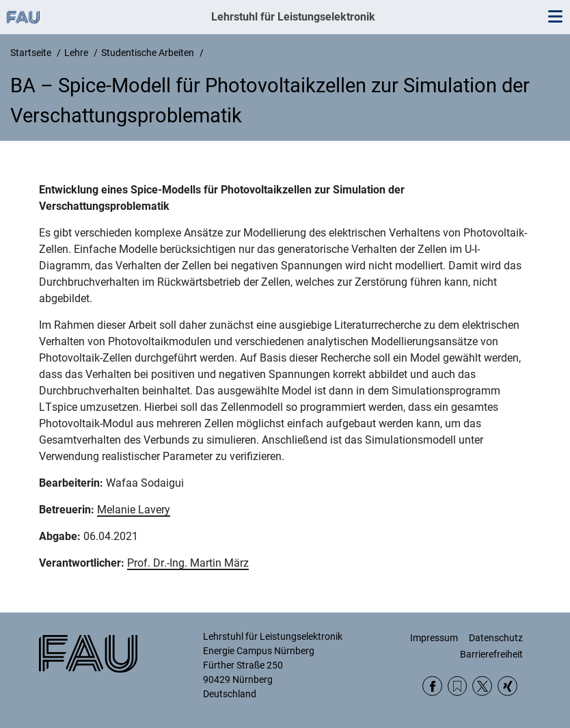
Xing (507, 686)
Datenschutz (496, 638)
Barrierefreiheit (491, 654)
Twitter (482, 686)
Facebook (432, 686)
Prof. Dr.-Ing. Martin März (188, 563)
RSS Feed (458, 686)
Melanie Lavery (134, 510)
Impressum (434, 638)
